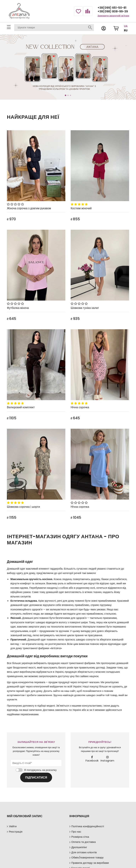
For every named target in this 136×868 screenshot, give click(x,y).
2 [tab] (68, 95)
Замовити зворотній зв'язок (113, 16)
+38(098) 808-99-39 (113, 11)
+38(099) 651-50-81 (112, 8)
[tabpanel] (68, 67)
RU (126, 30)
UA (126, 26)
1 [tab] (66, 95)
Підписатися (36, 777)
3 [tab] (70, 95)
